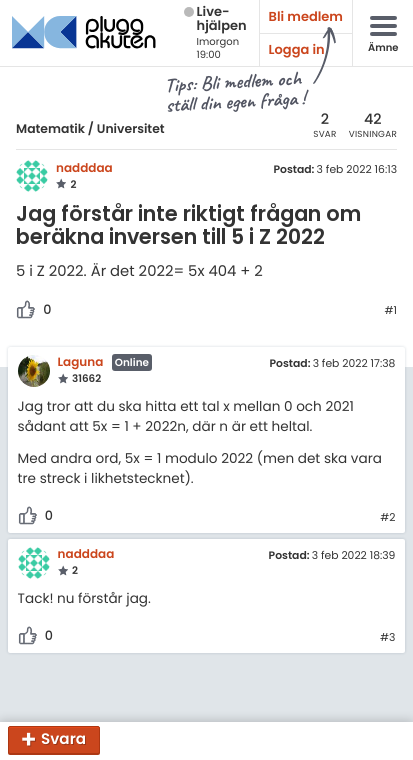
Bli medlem (306, 16)
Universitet (131, 129)
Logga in (297, 49)
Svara (63, 740)
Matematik (50, 129)
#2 (387, 518)
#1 (390, 311)
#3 (387, 638)
